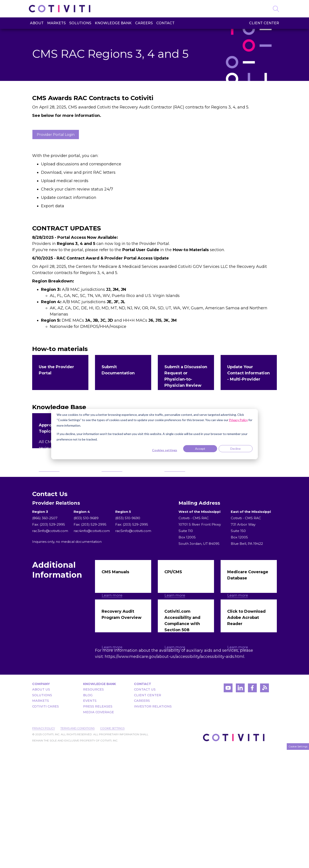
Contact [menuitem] (165, 23)
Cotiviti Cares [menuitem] (46, 825)
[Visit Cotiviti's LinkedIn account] (240, 807)
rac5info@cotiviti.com (133, 612)
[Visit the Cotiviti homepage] (60, 9)
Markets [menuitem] (56, 23)
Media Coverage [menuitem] (99, 830)
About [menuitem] (37, 23)
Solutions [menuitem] (80, 23)
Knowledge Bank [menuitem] (113, 23)
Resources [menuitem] (93, 808)
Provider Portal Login (56, 135)
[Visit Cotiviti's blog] (264, 807)
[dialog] (154, 434)
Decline (235, 449)
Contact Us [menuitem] (145, 808)
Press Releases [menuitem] (98, 825)
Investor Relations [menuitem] (153, 825)
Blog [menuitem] (88, 813)
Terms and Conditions (77, 846)
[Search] (276, 8)
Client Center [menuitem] (264, 23)
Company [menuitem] (41, 802)
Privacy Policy (44, 846)
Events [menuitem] (90, 819)
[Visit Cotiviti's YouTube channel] (228, 807)
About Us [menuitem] (41, 808)
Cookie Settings (112, 846)
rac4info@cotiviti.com (92, 612)
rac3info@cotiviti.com (50, 612)
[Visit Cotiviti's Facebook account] (252, 807)
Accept (200, 449)
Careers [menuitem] (144, 23)
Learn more (49, 430)
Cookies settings (165, 450)
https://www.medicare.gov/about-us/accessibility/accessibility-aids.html (174, 775)
